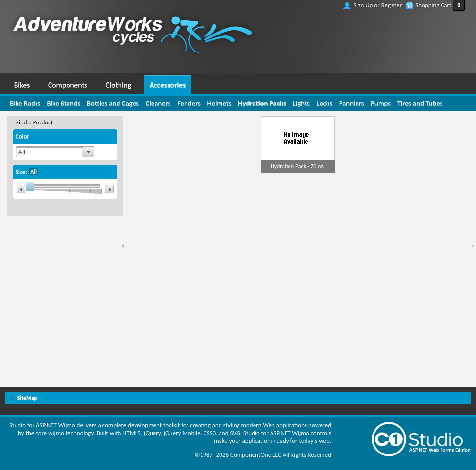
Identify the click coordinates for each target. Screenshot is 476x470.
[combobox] (55, 152)
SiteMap (27, 398)
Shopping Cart (433, 5)
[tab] (238, 398)
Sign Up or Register (377, 5)
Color (23, 136)
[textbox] (49, 152)
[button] (123, 246)
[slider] (65, 189)
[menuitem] (22, 84)
